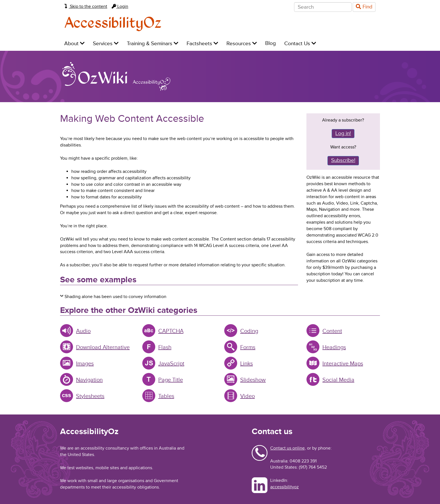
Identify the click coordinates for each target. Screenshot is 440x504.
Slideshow (253, 380)
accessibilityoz (285, 487)
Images (85, 364)
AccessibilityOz (113, 23)
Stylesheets (90, 396)
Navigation (89, 380)
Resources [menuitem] (242, 44)
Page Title (171, 380)
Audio (83, 331)
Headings (334, 347)
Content (332, 331)
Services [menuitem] (106, 44)
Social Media (338, 380)
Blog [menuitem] (271, 43)
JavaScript (171, 364)
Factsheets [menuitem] (202, 44)
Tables (166, 396)
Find (364, 7)
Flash (165, 347)
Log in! (343, 133)
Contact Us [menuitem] (300, 44)
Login (120, 6)
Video (247, 396)
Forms (248, 347)
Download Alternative (103, 347)
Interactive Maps (343, 364)
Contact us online (287, 448)
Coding (249, 331)
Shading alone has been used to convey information (115, 297)
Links (247, 364)
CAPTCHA (171, 331)
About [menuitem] (74, 44)
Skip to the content (86, 6)
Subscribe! (343, 160)
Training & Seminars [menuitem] (153, 44)
